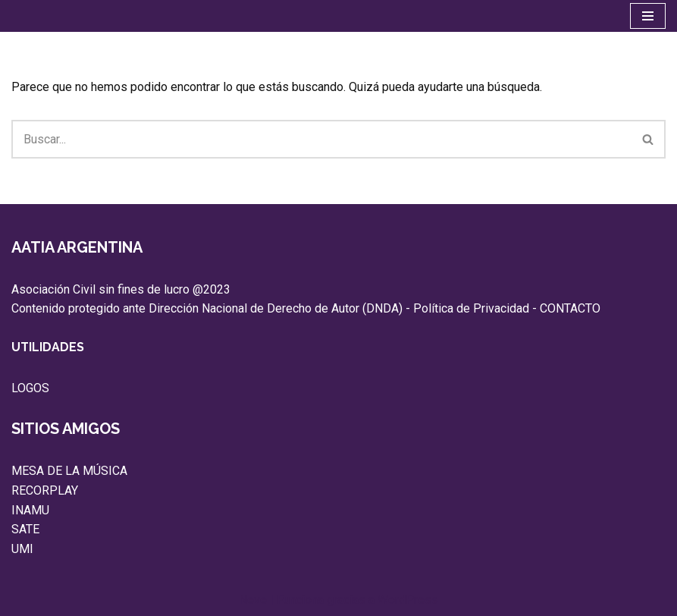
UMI (22, 549)
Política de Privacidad (471, 308)
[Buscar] (321, 139)
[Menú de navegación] (648, 16)
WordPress (408, 600)
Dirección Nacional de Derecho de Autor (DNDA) (276, 308)
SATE (25, 529)
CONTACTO (570, 308)
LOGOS (30, 388)
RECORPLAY (45, 490)
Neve (253, 600)
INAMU (30, 510)
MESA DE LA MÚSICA (69, 471)
